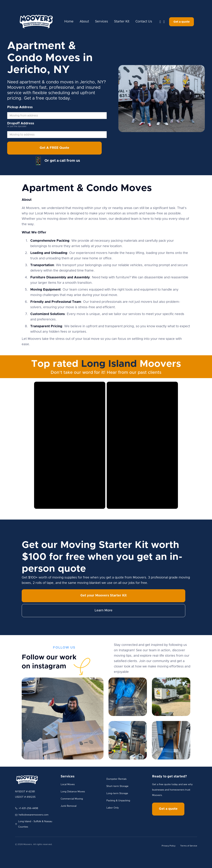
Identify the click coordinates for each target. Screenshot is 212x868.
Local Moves (68, 784)
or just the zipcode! (17, 126)
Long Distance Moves (73, 792)
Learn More (103, 610)
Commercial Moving (72, 799)
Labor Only (113, 808)
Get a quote (182, 22)
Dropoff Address (21, 123)
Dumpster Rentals (116, 779)
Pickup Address (20, 107)
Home (69, 22)
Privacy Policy (169, 846)
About (84, 22)
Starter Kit (122, 22)
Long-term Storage (117, 793)
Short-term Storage (117, 786)
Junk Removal (69, 806)
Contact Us (144, 22)
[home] (36, 22)
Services (102, 22)
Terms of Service (189, 846)
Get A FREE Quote (54, 148)
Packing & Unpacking (118, 801)
